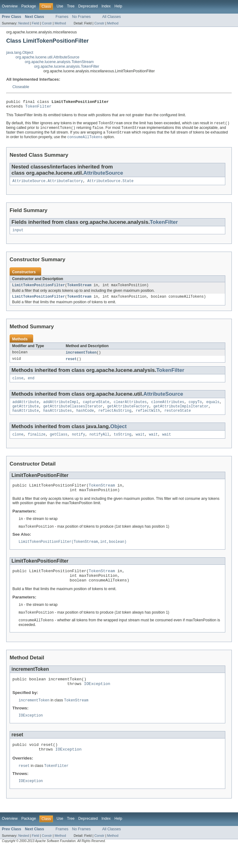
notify (79, 444)
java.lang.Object (20, 53)
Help (118, 6)
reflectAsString (115, 419)
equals (213, 409)
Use (60, 6)
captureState (96, 409)
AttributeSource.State (110, 185)
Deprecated (88, 6)
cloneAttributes (168, 409)
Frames (62, 17)
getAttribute (26, 414)
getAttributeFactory (128, 414)
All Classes (112, 17)
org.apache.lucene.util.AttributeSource (47, 57)
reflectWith (148, 419)
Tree (71, 6)
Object (119, 435)
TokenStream (79, 290)
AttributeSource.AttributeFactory (48, 185)
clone (18, 444)
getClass (59, 444)
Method (60, 23)
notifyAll (99, 444)
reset (71, 365)
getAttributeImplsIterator (181, 414)
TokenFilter (39, 108)
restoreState (177, 419)
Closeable (21, 87)
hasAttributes (58, 419)
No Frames (82, 17)
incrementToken (81, 358)
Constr (47, 23)
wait (140, 444)
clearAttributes (130, 409)
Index (106, 6)
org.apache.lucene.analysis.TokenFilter (67, 66)
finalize (37, 444)
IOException (97, 701)
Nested (24, 23)
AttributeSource (103, 176)
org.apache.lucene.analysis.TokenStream (59, 62)
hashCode (85, 419)
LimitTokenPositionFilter (39, 290)
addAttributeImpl (61, 409)
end (31, 385)
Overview (10, 6)
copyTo (195, 409)
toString (123, 444)
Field (35, 23)
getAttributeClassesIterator (73, 414)
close (18, 385)
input (18, 234)
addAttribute (26, 409)
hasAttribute (26, 419)
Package (29, 6)
